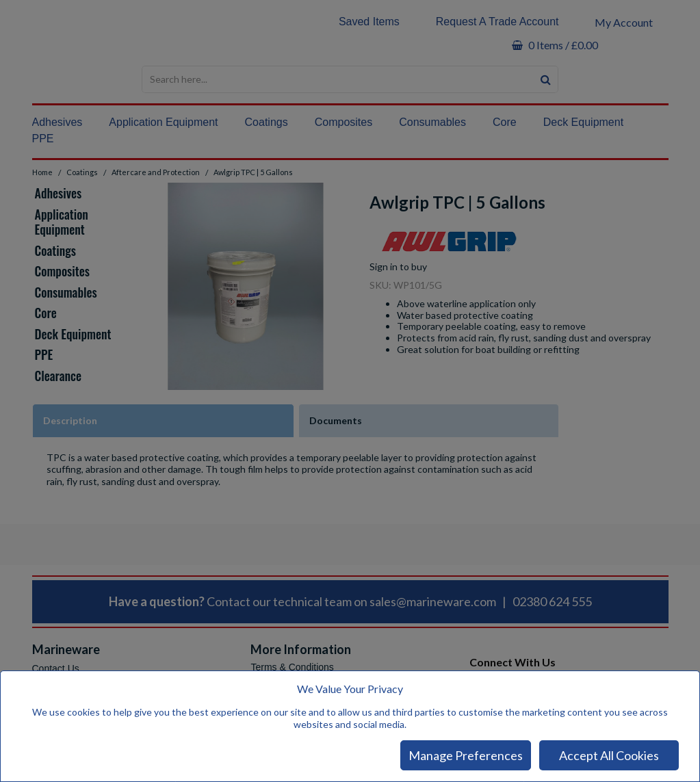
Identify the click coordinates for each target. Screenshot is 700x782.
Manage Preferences (466, 755)
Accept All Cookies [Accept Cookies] (609, 755)
